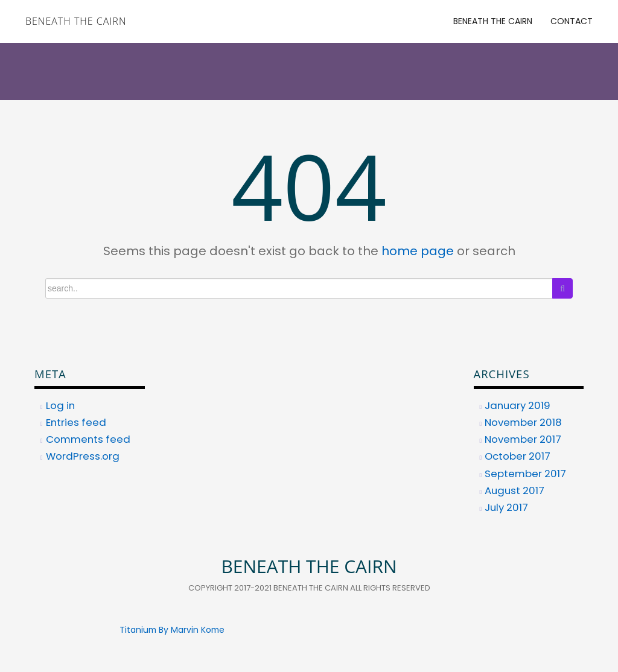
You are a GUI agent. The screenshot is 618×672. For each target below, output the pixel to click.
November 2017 (523, 439)
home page (418, 251)
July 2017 (506, 507)
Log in (60, 405)
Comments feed (88, 439)
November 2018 (523, 422)
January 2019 (518, 405)
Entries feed (76, 422)
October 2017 (518, 456)
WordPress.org (83, 456)
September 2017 (525, 474)
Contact (572, 21)
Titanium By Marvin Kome (172, 630)
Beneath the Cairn (76, 21)
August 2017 (514, 490)
